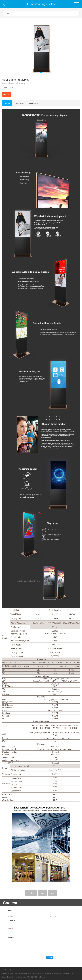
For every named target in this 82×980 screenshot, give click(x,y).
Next (52, 893)
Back (43, 893)
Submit (50, 957)
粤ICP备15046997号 (33, 977)
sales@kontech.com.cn (13, 970)
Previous (31, 893)
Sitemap (43, 977)
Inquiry (6, 94)
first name (11, 916)
